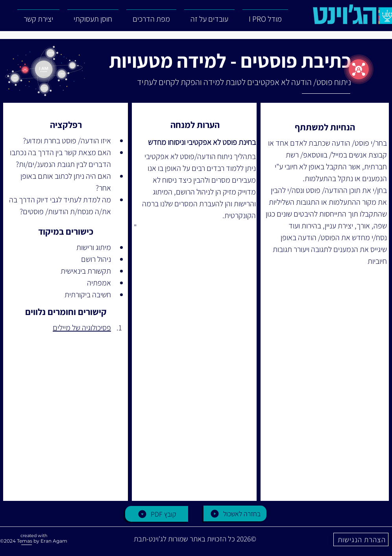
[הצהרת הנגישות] (361, 539)
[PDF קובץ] (157, 514)
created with (34, 536)
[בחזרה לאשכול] (235, 513)
